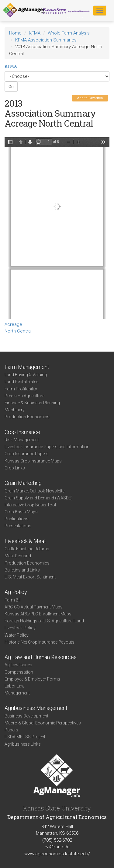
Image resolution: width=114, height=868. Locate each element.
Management (17, 693)
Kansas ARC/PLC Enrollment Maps (38, 614)
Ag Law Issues (18, 665)
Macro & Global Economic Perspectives (43, 723)
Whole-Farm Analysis (69, 33)
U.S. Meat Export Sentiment (30, 577)
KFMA (35, 33)
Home (15, 33)
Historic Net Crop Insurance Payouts (40, 642)
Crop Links (15, 468)
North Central (18, 331)
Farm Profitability (21, 389)
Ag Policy (16, 592)
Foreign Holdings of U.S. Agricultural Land (44, 621)
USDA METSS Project (25, 737)
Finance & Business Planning (32, 403)
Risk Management (22, 440)
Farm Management (27, 367)
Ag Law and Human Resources (41, 657)
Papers (11, 730)
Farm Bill (13, 600)
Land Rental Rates (22, 382)
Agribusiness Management (36, 708)
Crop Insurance (22, 432)
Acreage (13, 324)
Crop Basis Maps (21, 512)
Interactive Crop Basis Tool (30, 505)
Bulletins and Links (22, 570)
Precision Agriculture (24, 396)
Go (11, 87)
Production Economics (27, 417)
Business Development (26, 716)
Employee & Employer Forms (32, 679)
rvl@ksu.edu (57, 847)
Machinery (15, 410)
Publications (17, 519)
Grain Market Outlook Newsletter (35, 491)
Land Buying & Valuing (26, 375)
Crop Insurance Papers (27, 454)
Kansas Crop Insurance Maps (33, 461)
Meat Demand (18, 556)
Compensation (19, 672)
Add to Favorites (90, 98)
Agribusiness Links (23, 744)
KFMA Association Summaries (46, 40)
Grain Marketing (23, 483)
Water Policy (17, 635)
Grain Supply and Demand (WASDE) (39, 498)
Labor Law (15, 686)
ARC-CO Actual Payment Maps (34, 607)
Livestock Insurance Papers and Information (47, 447)
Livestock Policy (20, 628)
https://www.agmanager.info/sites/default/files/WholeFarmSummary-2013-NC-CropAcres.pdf (57, 228)
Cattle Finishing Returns (27, 549)
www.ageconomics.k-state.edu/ (57, 854)
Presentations (18, 526)
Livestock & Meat (25, 541)
